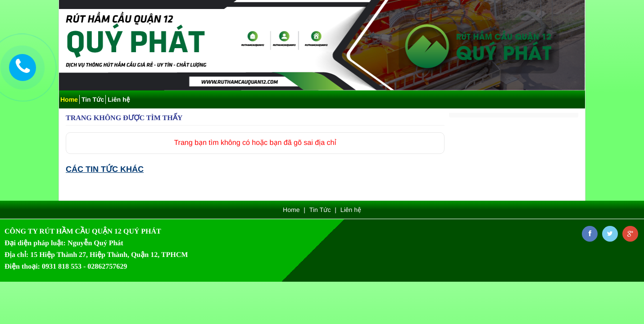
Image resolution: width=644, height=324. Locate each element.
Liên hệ (119, 99)
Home (69, 99)
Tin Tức (93, 99)
